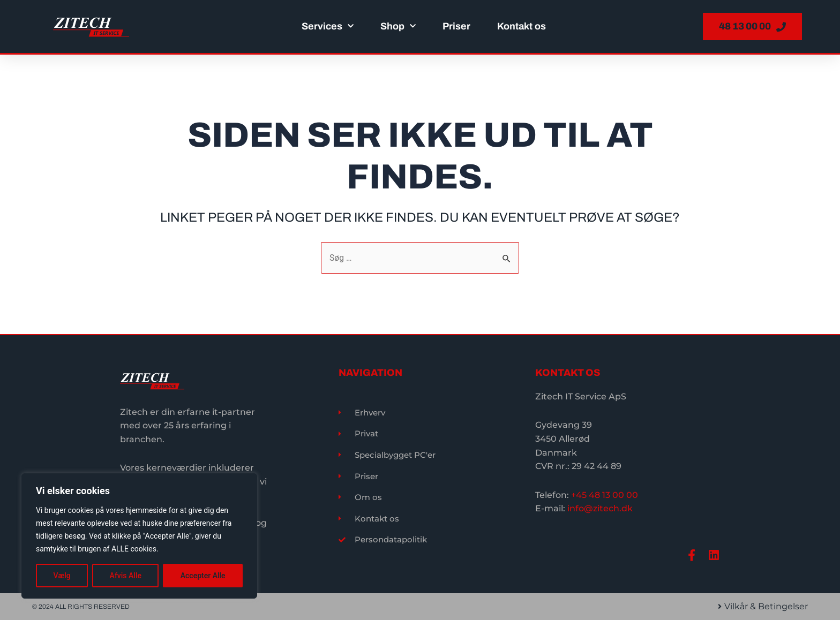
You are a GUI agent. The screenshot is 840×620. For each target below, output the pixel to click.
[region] (139, 536)
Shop (398, 27)
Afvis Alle (126, 576)
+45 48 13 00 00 (605, 494)
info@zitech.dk (600, 508)
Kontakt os (522, 26)
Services (328, 27)
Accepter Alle (203, 576)
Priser (456, 26)
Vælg (62, 576)
